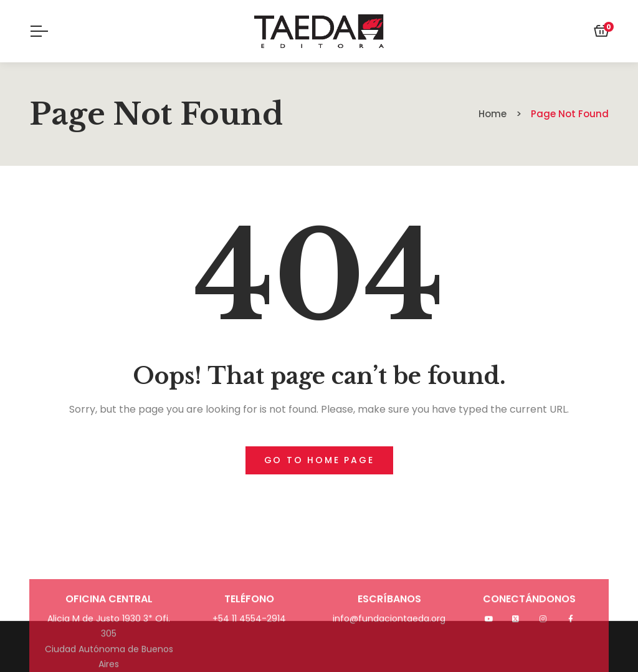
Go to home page (319, 460)
